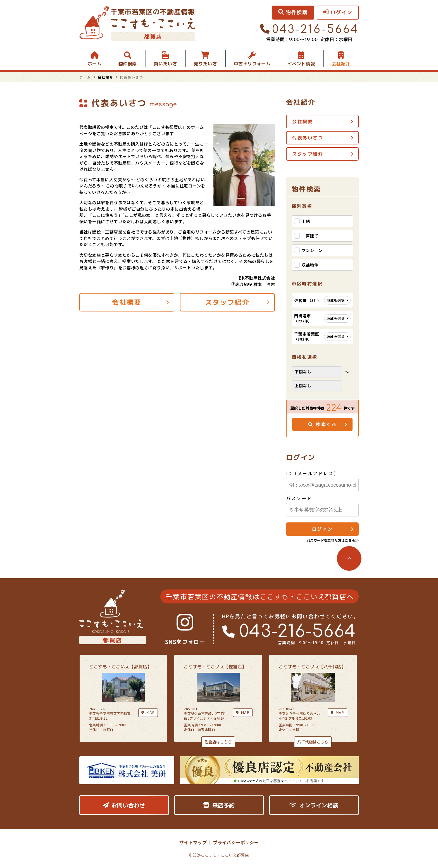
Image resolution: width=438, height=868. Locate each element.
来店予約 (219, 805)
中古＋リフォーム (252, 64)
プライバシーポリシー (236, 842)
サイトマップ (193, 842)
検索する (322, 424)
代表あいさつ (308, 138)
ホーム (95, 64)
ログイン (322, 529)
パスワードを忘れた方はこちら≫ (333, 540)
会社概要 (127, 302)
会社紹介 (341, 64)
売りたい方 (205, 64)
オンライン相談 (314, 805)
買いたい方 (165, 64)
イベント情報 (301, 64)
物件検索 (128, 64)
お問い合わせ (124, 805)
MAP (243, 713)
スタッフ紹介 (227, 302)
